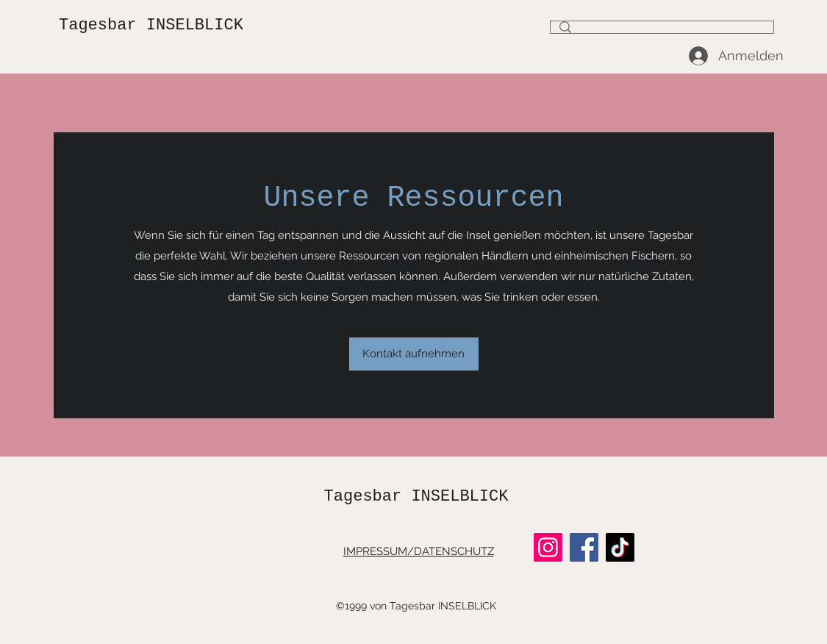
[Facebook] (584, 547)
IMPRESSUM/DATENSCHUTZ (419, 551)
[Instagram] (548, 547)
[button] (414, 354)
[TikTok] (620, 547)
